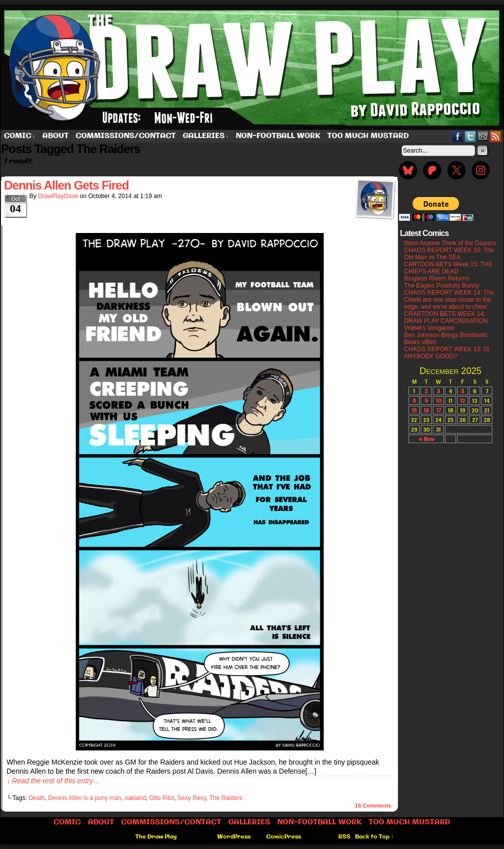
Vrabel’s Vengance (429, 328)
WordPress (234, 837)
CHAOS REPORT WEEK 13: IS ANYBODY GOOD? (447, 353)
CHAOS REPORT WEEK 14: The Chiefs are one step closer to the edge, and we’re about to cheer (449, 300)
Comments (373, 806)
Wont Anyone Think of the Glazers (450, 243)
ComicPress (284, 837)
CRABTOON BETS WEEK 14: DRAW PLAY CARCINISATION (446, 317)
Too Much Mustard (368, 136)
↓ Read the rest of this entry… (53, 781)
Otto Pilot (161, 798)
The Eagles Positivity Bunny (442, 286)
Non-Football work (278, 136)
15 (414, 410)
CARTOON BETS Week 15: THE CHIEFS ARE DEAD (448, 268)
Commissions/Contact (126, 136)
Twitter (470, 136)
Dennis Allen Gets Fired (66, 185)
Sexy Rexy (192, 798)
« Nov (426, 439)
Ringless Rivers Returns (437, 278)
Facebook (458, 136)
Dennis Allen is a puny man (85, 798)
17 (439, 410)
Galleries (206, 136)
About (56, 136)
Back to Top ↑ (374, 837)
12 (463, 400)
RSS (496, 136)
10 (439, 400)
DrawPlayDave (58, 196)
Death (37, 798)
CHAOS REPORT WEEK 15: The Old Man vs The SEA (449, 254)
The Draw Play (156, 837)
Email (483, 136)
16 (426, 410)
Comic (20, 136)
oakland (135, 798)
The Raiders (225, 798)
